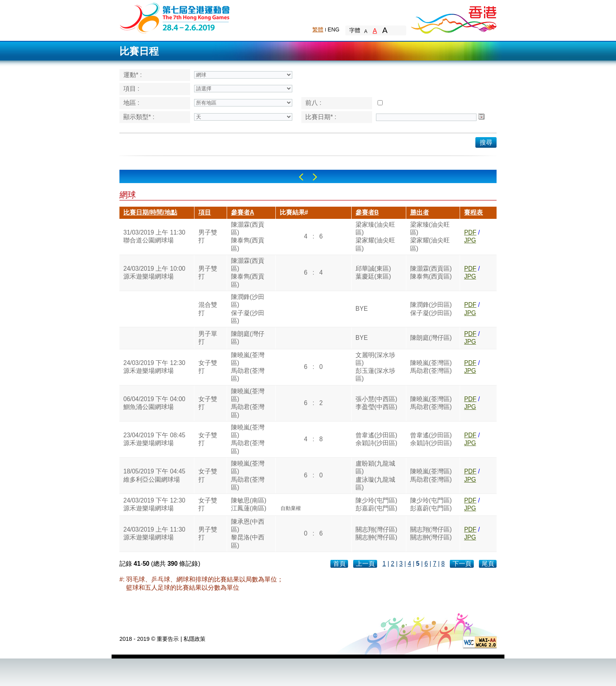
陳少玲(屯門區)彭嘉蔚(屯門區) (376, 504)
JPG (470, 240)
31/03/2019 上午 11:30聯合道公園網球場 (154, 236)
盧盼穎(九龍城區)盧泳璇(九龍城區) (375, 475)
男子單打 (208, 338)
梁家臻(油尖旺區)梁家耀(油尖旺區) (375, 237)
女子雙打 (208, 367)
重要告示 (168, 639)
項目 (205, 212)
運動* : (133, 75)
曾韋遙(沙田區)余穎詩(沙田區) (376, 439)
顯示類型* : (139, 117)
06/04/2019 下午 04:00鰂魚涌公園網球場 (154, 403)
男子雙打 (208, 236)
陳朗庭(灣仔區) (248, 338)
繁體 (318, 29)
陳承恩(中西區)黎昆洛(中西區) (248, 534)
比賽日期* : (321, 117)
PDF (470, 232)
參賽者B (367, 212)
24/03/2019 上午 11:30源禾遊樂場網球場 (154, 533)
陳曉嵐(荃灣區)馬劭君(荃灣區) (248, 367)
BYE (362, 309)
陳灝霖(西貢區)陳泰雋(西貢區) (248, 237)
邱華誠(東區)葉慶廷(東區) (373, 272)
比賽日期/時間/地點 (150, 212)
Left (301, 177)
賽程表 (473, 212)
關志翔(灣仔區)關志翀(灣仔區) (376, 533)
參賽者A (243, 212)
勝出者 (420, 212)
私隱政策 (194, 639)
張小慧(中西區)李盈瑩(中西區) (376, 403)
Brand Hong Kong (453, 18)
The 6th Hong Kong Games (175, 17)
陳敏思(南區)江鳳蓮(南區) (249, 504)
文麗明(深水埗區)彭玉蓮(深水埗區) (375, 367)
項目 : (131, 89)
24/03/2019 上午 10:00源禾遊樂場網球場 (154, 272)
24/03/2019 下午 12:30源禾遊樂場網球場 (154, 367)
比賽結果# (294, 212)
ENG (334, 29)
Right (315, 177)
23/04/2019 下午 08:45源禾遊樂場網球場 (154, 439)
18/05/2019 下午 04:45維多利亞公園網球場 (154, 475)
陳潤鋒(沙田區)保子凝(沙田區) (248, 309)
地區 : (131, 103)
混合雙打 (208, 309)
